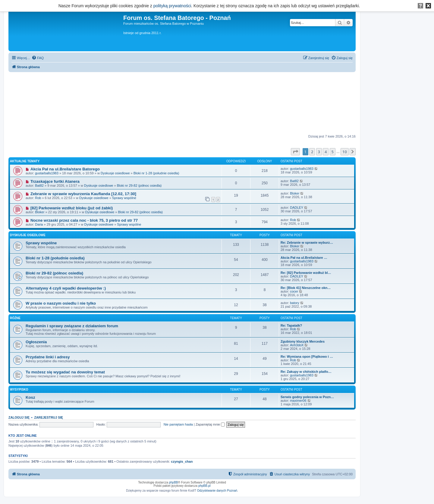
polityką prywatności (172, 6)
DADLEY (297, 208)
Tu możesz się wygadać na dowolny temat (65, 372)
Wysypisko (19, 390)
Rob (38, 198)
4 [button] (326, 152)
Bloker (295, 193)
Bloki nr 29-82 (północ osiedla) (139, 185)
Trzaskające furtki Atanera (55, 181)
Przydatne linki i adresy (48, 357)
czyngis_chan (182, 461)
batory (295, 303)
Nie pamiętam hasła (178, 424)
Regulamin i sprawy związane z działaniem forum (72, 326)
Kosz (30, 397)
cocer (294, 291)
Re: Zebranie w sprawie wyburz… (307, 242)
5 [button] (333, 152)
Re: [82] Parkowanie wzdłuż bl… (306, 273)
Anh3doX (297, 345)
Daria (39, 224)
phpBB (174, 482)
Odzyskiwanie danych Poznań (217, 491)
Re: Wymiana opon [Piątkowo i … (307, 357)
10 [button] (345, 152)
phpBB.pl (204, 486)
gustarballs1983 (47, 173)
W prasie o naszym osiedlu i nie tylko (61, 303)
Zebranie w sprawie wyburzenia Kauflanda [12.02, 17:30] (83, 194)
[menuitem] (38, 58)
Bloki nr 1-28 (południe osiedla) (156, 173)
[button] (295, 152)
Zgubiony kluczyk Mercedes (303, 341)
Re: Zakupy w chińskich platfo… (306, 372)
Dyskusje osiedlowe (115, 173)
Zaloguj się (19, 417)
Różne (15, 318)
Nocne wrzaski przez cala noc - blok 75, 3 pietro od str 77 (84, 220)
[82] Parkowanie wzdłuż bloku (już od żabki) (72, 208)
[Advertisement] (182, 103)
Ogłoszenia (36, 342)
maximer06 (298, 401)
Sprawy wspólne (124, 198)
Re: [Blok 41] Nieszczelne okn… (306, 288)
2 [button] (312, 152)
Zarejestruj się (49, 417)
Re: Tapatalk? (291, 325)
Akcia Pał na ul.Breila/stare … (304, 258)
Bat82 (39, 185)
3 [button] (319, 152)
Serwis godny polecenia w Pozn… (307, 397)
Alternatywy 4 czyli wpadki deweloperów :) (66, 288)
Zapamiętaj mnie (210, 424)
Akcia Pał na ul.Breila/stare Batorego (65, 169)
